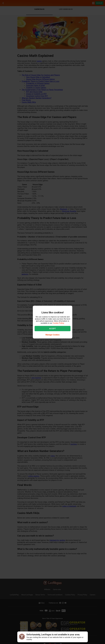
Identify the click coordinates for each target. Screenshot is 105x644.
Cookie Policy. (58, 323)
